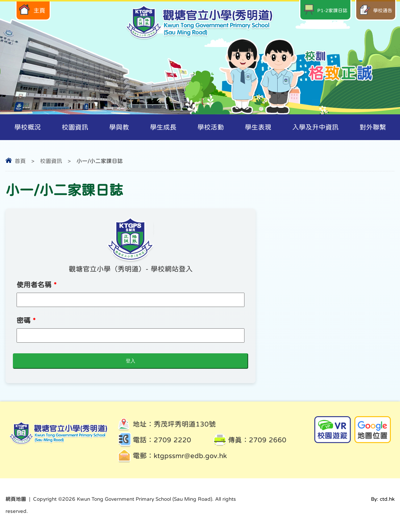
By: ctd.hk (383, 499)
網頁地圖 (16, 499)
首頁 (20, 161)
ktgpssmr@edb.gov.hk (190, 456)
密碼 (26, 320)
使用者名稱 (37, 285)
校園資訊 (51, 161)
